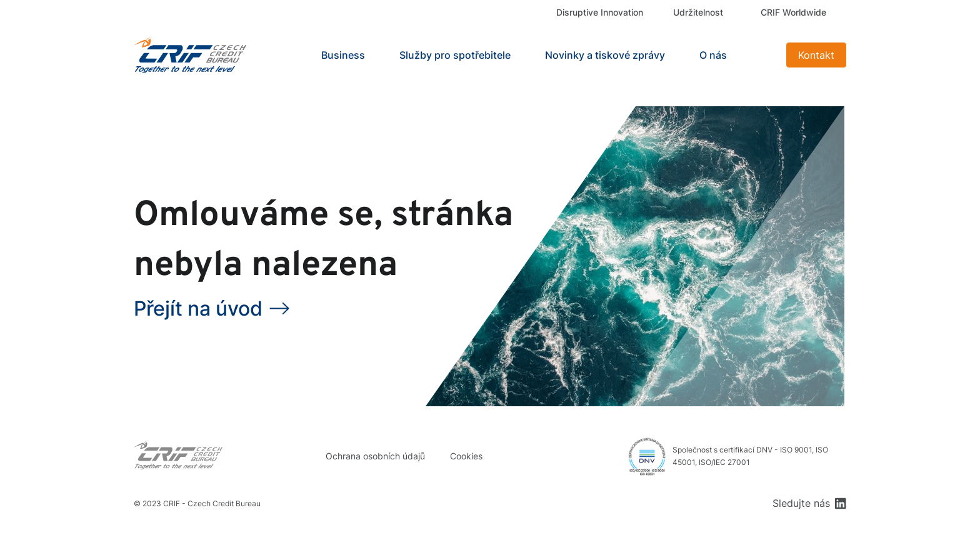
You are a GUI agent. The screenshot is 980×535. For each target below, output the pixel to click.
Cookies (466, 456)
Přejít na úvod (198, 308)
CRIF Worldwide (793, 12)
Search (761, 55)
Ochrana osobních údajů (375, 456)
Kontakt (816, 55)
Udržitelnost (698, 12)
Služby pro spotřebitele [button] (455, 55)
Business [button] (343, 55)
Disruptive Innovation (600, 12)
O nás (713, 55)
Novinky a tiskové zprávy (605, 55)
